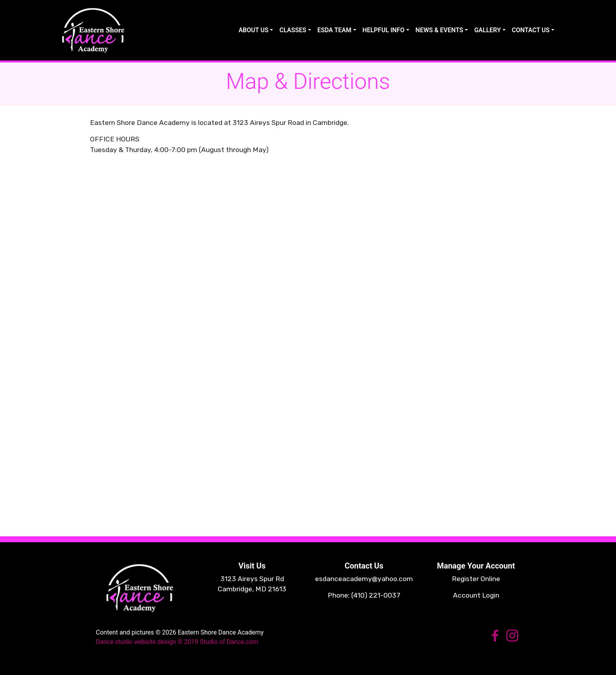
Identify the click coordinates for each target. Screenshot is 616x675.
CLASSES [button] (293, 30)
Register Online (476, 579)
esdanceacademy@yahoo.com (364, 579)
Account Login (476, 595)
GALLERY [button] (488, 30)
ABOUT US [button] (253, 30)
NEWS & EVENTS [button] (440, 30)
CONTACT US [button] (531, 30)
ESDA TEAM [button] (335, 30)
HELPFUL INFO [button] (384, 30)
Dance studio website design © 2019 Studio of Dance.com (177, 642)
